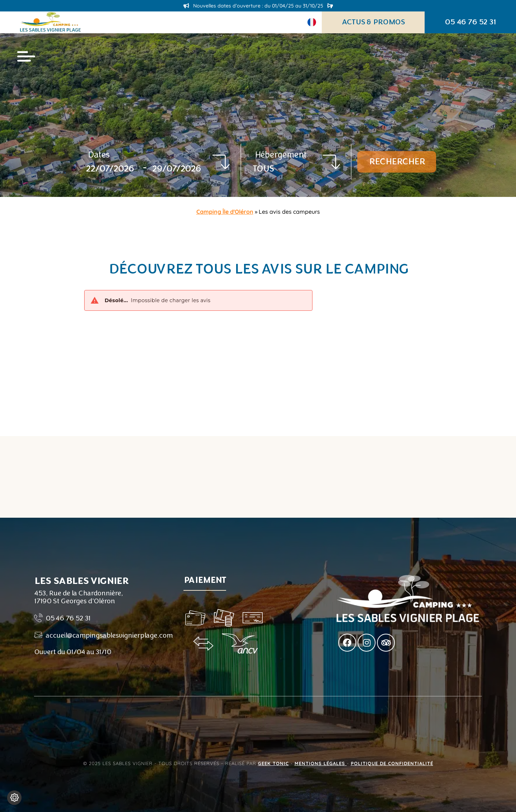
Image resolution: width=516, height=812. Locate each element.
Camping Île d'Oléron (225, 212)
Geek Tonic (273, 763)
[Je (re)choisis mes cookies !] (14, 798)
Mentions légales (321, 763)
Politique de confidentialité (392, 763)
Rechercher (397, 161)
